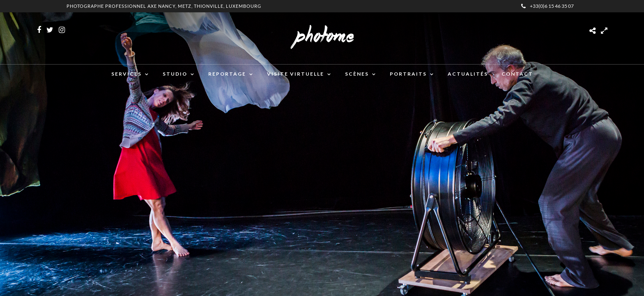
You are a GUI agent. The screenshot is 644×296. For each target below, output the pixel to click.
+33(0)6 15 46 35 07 (547, 6)
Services (126, 74)
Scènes (357, 74)
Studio (175, 74)
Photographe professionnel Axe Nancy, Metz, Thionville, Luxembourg (164, 6)
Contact (517, 74)
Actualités (468, 74)
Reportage (227, 74)
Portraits (408, 74)
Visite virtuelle (296, 74)
